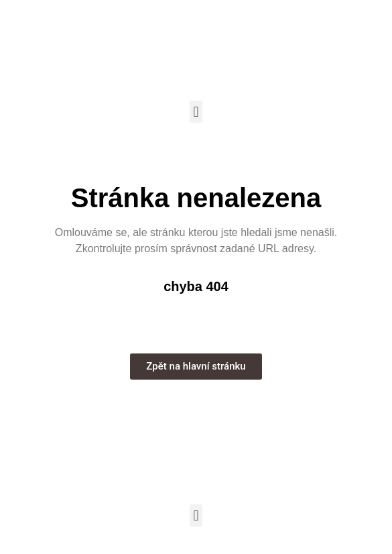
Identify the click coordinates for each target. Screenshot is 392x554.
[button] (196, 112)
